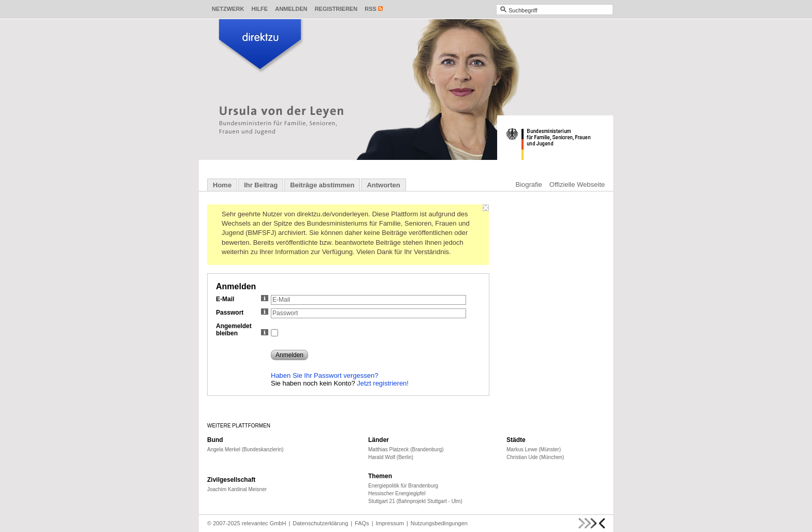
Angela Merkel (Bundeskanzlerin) (245, 449)
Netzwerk (228, 9)
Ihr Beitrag (261, 185)
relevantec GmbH (264, 523)
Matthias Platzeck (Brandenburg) (406, 449)
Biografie (529, 184)
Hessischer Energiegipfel (397, 493)
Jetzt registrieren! (383, 383)
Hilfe (259, 9)
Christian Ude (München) (535, 457)
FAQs (362, 523)
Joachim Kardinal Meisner (237, 489)
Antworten (383, 185)
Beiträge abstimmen (322, 185)
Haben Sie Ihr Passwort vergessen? (324, 375)
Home (222, 185)
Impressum (390, 523)
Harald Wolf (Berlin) (391, 457)
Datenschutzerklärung (320, 523)
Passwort (242, 313)
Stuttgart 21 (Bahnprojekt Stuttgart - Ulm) (415, 501)
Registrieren (336, 9)
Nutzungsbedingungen (439, 523)
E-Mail (242, 299)
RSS (371, 9)
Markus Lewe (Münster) (534, 449)
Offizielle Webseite (577, 184)
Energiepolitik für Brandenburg (403, 486)
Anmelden (291, 9)
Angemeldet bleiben (242, 330)
